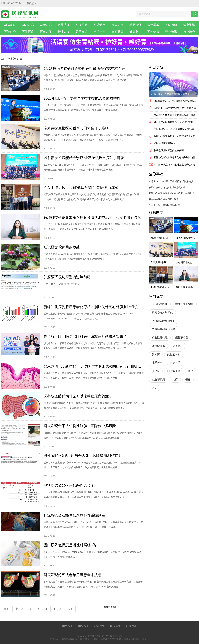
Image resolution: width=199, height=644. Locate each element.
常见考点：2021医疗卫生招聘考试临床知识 (171, 181)
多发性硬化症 (160, 338)
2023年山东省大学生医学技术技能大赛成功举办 (82, 98)
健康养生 (135, 32)
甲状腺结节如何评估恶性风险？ (69, 485)
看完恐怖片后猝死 (162, 312)
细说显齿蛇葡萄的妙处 (62, 247)
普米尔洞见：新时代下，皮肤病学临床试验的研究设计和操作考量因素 (94, 366)
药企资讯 (171, 32)
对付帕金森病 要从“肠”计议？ (164, 199)
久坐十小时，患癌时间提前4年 (164, 205)
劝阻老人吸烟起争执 (164, 321)
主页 (3, 59)
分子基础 (178, 346)
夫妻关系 (175, 363)
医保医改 (28, 32)
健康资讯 (189, 25)
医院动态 (99, 25)
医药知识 (82, 32)
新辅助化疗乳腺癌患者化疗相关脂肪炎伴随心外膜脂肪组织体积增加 (94, 307)
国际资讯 (46, 25)
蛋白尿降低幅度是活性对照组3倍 (70, 545)
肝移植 (156, 371)
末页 (70, 609)
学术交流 (99, 32)
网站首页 (10, 25)
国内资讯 (28, 25)
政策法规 (64, 25)
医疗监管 (82, 25)
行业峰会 (189, 32)
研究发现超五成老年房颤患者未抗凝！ (74, 575)
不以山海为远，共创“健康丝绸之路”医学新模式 (81, 188)
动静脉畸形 (158, 346)
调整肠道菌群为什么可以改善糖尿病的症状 (78, 396)
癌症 (154, 388)
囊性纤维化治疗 (184, 304)
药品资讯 (135, 25)
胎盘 (191, 371)
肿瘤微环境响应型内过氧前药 (67, 277)
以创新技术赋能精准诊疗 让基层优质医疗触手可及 (84, 158)
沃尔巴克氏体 (160, 304)
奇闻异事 (117, 32)
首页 (6, 609)
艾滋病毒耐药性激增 (164, 329)
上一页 (19, 609)
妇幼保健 (171, 25)
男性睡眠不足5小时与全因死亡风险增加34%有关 (83, 456)
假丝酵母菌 (182, 338)
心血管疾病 (158, 380)
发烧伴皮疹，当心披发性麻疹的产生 (167, 187)
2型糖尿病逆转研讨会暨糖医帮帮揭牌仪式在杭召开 (84, 69)
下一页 (57, 609)
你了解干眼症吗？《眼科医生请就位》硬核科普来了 (85, 337)
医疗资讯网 (107, 636)
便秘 (188, 380)
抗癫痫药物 (174, 354)
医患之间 (46, 32)
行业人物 (64, 32)
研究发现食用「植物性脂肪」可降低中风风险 (80, 426)
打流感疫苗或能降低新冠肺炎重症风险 (74, 515)
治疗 (175, 380)
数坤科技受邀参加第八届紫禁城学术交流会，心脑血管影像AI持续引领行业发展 (94, 217)
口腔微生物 (174, 371)
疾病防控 (117, 25)
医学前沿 (10, 32)
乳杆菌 (156, 354)
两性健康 (153, 32)
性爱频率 (157, 363)
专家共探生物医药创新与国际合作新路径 (76, 128)
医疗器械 (153, 25)
